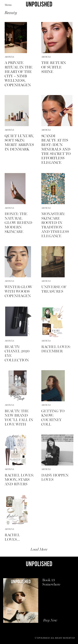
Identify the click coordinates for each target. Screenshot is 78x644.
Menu (8, 5)
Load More (39, 550)
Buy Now (50, 620)
